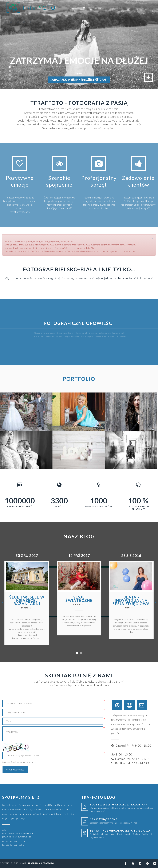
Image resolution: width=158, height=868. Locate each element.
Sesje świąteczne (79, 599)
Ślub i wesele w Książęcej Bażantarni (27, 600)
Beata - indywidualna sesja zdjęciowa (131, 600)
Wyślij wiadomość (15, 770)
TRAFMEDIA (34, 863)
